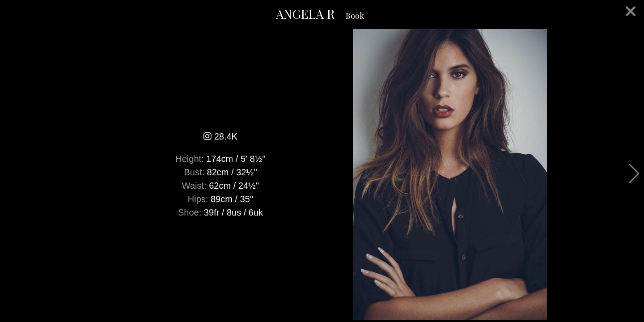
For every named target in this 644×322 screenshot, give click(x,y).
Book (355, 16)
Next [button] (633, 174)
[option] (322, 174)
